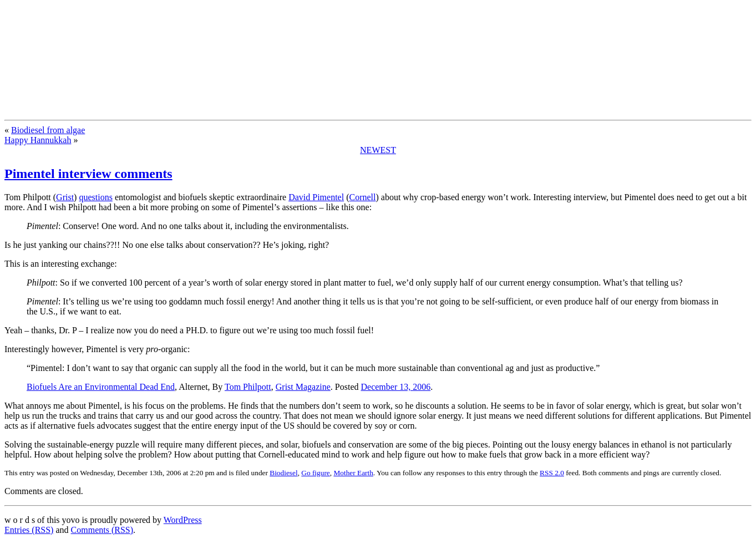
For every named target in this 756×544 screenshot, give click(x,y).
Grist (65, 197)
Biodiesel (283, 473)
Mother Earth (353, 473)
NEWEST (378, 150)
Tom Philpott (248, 387)
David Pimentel (316, 197)
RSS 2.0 (552, 473)
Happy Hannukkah (38, 140)
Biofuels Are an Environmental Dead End (101, 387)
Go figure (315, 473)
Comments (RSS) (102, 530)
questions (95, 197)
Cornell (362, 197)
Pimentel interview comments (88, 174)
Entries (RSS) (29, 530)
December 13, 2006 (396, 387)
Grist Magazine (303, 387)
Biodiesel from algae (48, 130)
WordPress (183, 520)
